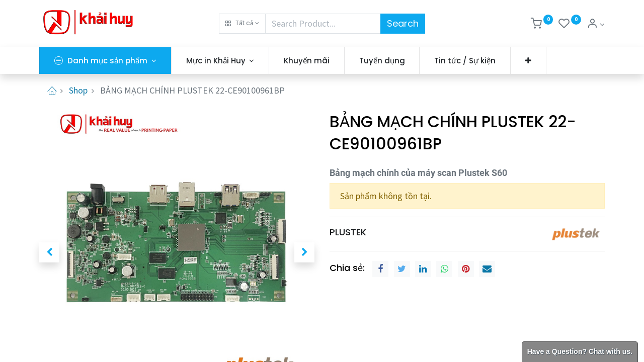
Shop (78, 90)
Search (403, 23)
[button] (242, 24)
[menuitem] (307, 61)
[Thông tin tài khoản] (596, 24)
